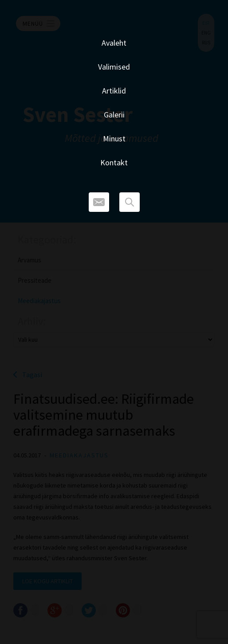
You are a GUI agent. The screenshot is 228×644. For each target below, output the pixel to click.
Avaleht (114, 43)
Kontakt (114, 162)
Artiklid (114, 91)
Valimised (114, 67)
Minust (114, 139)
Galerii (114, 115)
